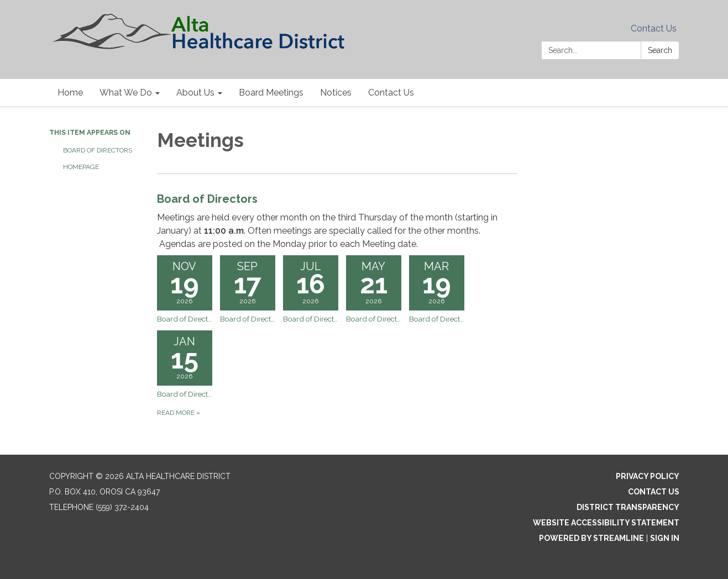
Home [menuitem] (70, 93)
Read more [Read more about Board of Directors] (179, 413)
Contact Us (654, 28)
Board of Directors (98, 150)
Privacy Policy (648, 476)
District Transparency (628, 507)
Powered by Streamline (591, 538)
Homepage (81, 167)
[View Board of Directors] (337, 221)
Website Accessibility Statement (606, 523)
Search (660, 50)
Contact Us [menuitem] (391, 93)
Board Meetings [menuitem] (271, 93)
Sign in (665, 538)
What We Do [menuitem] (126, 93)
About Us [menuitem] (195, 93)
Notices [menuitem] (336, 93)
